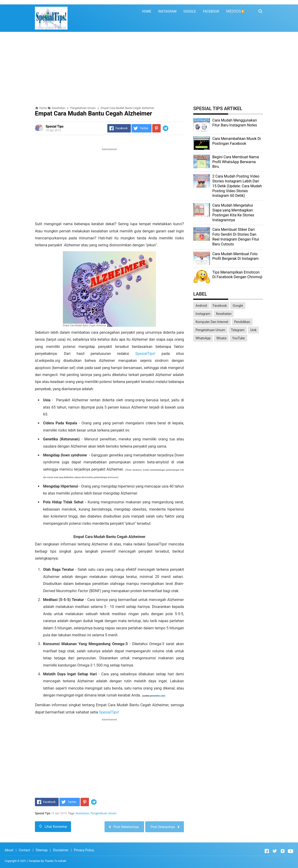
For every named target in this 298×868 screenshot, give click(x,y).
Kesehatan (82, 813)
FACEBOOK (211, 11)
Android (201, 306)
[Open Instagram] (283, 851)
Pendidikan (242, 322)
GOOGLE (190, 11)
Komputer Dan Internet (212, 322)
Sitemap (42, 850)
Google (238, 306)
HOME (147, 11)
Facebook (220, 306)
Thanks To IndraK (55, 861)
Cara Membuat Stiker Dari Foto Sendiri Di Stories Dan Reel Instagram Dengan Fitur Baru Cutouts (236, 237)
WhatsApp (203, 338)
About (9, 850)
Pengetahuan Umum (103, 813)
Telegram (238, 330)
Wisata (221, 338)
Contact (25, 850)
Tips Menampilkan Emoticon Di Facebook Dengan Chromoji (237, 275)
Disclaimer (61, 850)
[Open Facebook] (267, 851)
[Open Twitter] (275, 851)
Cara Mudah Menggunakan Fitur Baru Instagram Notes (235, 123)
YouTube (238, 338)
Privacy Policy (84, 850)
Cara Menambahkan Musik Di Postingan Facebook (237, 141)
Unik (253, 330)
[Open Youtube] (291, 851)
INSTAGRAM (168, 11)
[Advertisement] (149, 69)
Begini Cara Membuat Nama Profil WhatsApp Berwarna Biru (236, 162)
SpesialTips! (145, 354)
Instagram (203, 314)
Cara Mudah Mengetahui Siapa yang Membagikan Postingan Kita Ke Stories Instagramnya (233, 213)
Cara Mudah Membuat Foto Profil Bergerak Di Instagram (235, 256)
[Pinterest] (156, 128)
